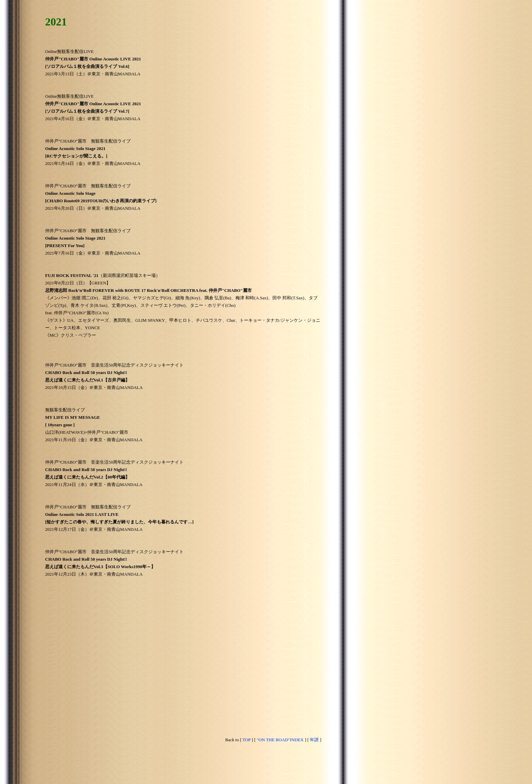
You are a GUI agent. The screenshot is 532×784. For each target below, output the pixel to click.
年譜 (314, 740)
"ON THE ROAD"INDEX (280, 740)
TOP (247, 740)
